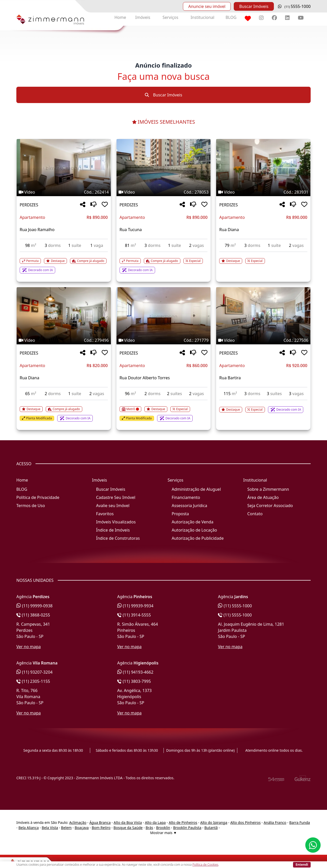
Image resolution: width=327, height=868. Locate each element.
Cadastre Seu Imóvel (116, 497)
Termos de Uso (31, 506)
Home (120, 17)
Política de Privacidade (38, 497)
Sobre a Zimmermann (268, 489)
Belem (66, 828)
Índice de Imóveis (113, 530)
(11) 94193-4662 (135, 672)
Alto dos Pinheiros (245, 822)
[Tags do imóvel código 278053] (164, 192)
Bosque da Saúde (128, 828)
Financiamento (186, 497)
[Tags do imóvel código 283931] (263, 192)
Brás (149, 828)
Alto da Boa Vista (128, 822)
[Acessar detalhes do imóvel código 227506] (263, 407)
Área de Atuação (263, 497)
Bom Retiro (101, 828)
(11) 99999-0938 (34, 606)
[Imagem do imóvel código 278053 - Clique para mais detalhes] (164, 168)
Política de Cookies (205, 865)
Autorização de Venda (192, 522)
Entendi (302, 864)
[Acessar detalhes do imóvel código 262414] (64, 263)
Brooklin (163, 828)
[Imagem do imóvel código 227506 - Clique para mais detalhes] (263, 316)
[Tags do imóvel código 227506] (263, 340)
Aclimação (78, 822)
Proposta (180, 514)
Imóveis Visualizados (116, 522)
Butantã (211, 828)
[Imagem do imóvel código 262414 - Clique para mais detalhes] (64, 168)
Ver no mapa (29, 647)
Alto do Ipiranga (214, 822)
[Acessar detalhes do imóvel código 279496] (64, 411)
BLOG (231, 17)
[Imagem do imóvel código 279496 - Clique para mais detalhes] (64, 316)
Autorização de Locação (194, 530)
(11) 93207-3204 (34, 672)
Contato (255, 514)
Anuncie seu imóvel (207, 6)
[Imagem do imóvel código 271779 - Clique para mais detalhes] (164, 316)
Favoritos (105, 514)
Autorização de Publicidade (198, 538)
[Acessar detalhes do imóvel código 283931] (263, 258)
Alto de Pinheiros (183, 822)
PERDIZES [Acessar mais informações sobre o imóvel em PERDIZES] (29, 205)
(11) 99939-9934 (135, 606)
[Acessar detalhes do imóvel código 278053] (164, 263)
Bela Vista (50, 828)
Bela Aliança (28, 828)
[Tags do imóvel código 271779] (164, 340)
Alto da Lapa (155, 822)
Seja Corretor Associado (270, 506)
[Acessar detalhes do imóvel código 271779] (164, 411)
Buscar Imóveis (254, 6)
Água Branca (100, 822)
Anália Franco (275, 822)
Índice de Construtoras (118, 538)
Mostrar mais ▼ (163, 833)
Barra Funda (300, 822)
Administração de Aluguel (196, 489)
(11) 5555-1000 (235, 606)
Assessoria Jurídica (189, 506)
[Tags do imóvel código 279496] (64, 340)
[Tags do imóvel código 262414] (64, 192)
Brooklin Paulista (187, 828)
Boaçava (82, 828)
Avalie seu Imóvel (113, 506)
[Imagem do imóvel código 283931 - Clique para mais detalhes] (263, 168)
